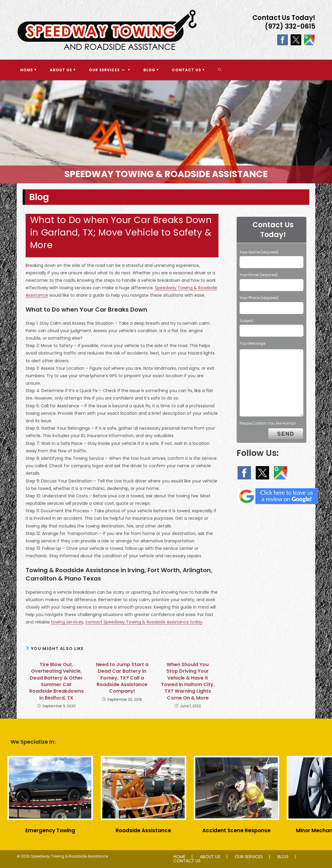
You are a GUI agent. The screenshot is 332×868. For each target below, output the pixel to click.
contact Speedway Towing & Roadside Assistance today (144, 622)
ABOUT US (210, 857)
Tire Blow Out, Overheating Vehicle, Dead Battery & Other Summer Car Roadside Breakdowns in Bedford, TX (56, 681)
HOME (179, 857)
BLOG (283, 857)
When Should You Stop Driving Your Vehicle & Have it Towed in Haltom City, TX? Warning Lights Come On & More (188, 681)
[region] (166, 132)
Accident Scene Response (236, 830)
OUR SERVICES (249, 857)
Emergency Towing (50, 830)
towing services (67, 622)
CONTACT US (187, 861)
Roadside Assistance (143, 830)
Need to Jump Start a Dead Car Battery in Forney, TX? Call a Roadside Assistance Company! (122, 678)
